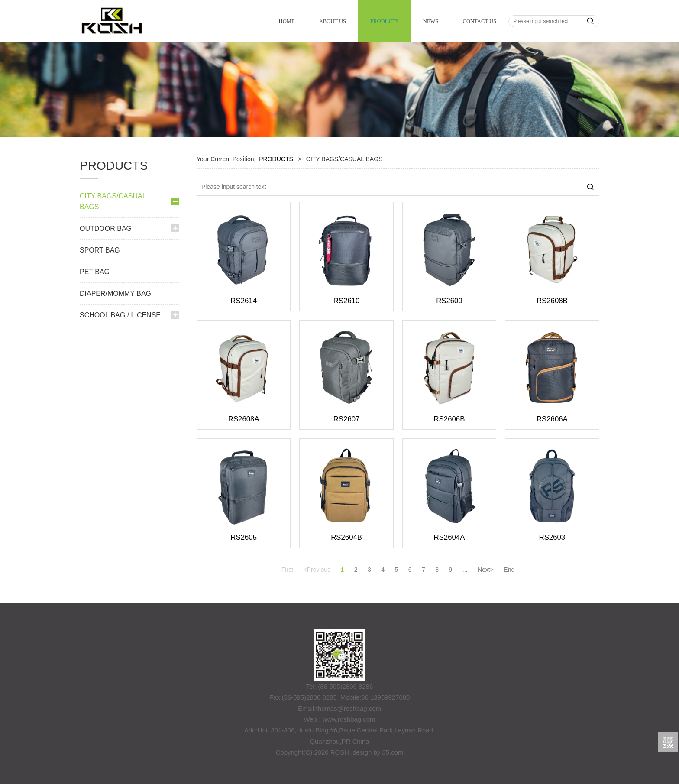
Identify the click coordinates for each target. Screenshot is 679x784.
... (465, 570)
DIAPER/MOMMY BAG (115, 436)
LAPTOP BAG (107, 318)
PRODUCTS (385, 21)
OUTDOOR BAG (106, 371)
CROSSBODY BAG (115, 274)
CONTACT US (480, 21)
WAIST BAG (105, 244)
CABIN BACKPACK (115, 348)
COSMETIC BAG (112, 304)
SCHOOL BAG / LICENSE (120, 458)
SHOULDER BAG (112, 289)
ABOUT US (333, 21)
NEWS (431, 21)
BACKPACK (105, 230)
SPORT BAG (100, 393)
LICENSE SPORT (113, 333)
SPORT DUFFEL (111, 259)
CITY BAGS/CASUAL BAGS (113, 201)
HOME (287, 21)
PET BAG (95, 414)
